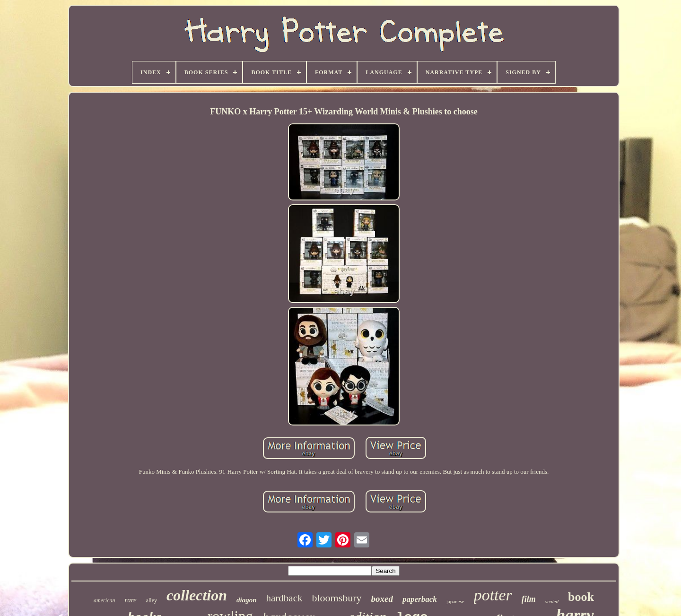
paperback (420, 599)
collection (197, 595)
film (529, 599)
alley (152, 600)
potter (493, 595)
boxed (382, 599)
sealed (552, 601)
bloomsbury (336, 598)
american (104, 600)
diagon (247, 600)
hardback (284, 598)
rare (130, 600)
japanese (455, 601)
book (581, 597)
